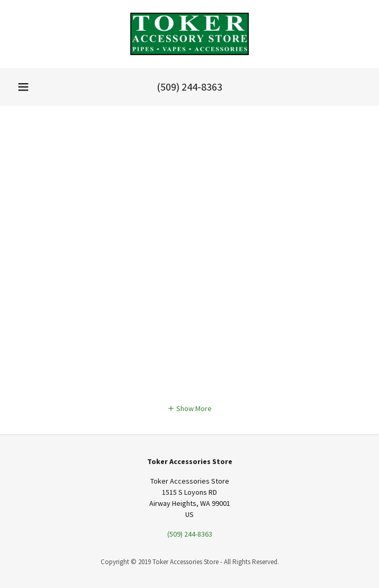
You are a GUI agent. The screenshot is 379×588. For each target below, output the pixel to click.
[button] (23, 87)
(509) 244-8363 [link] (189, 87)
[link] (189, 34)
